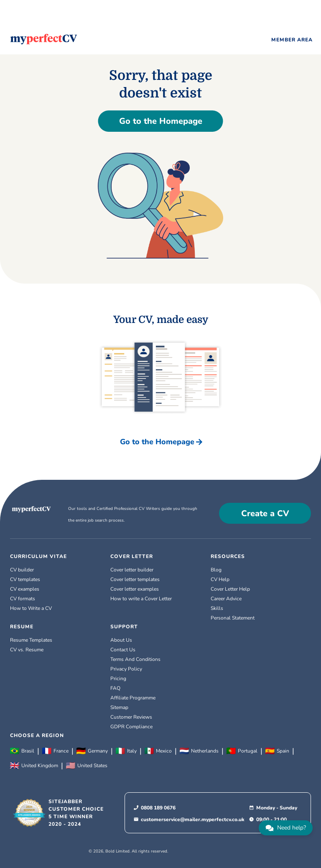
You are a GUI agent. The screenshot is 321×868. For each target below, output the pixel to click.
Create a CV (265, 513)
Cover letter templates (135, 579)
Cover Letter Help (230, 589)
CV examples (25, 589)
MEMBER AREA (292, 40)
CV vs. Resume (27, 650)
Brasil (22, 751)
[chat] (286, 828)
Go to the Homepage (161, 121)
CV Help (220, 579)
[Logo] (44, 39)
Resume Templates (31, 640)
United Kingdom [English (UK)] (34, 766)
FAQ (115, 688)
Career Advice (226, 599)
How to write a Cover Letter (141, 599)
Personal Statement (233, 618)
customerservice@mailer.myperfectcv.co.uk (193, 819)
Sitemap (119, 707)
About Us (121, 640)
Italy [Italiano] (126, 751)
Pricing (118, 679)
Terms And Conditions (135, 659)
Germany (92, 751)
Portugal (242, 751)
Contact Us (123, 650)
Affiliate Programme (133, 698)
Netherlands (199, 751)
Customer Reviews (131, 717)
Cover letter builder (132, 570)
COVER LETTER (132, 556)
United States (87, 766)
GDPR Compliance (131, 727)
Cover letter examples (135, 589)
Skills (217, 608)
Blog (216, 570)
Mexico (158, 751)
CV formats (23, 599)
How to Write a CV (31, 608)
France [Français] (55, 751)
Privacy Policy (126, 669)
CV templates (25, 579)
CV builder (22, 570)
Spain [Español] (277, 751)
